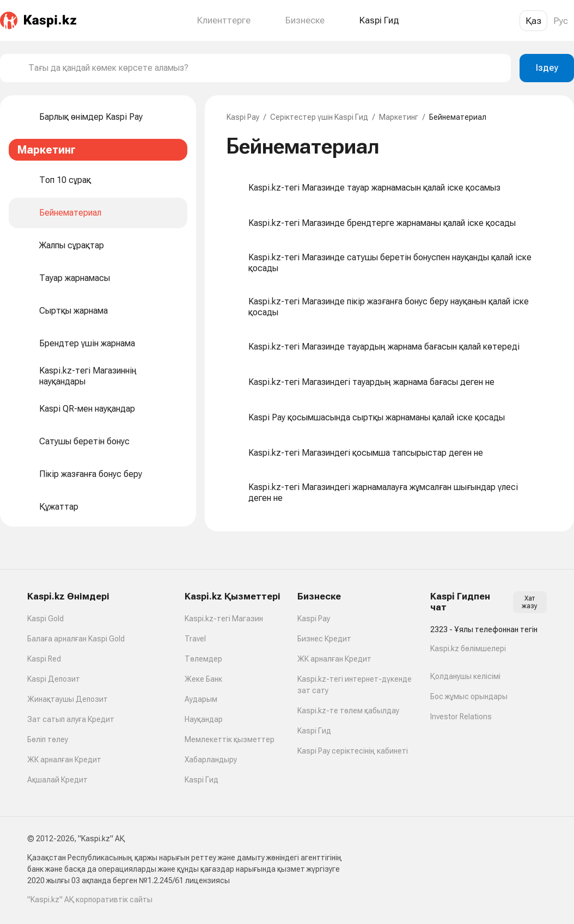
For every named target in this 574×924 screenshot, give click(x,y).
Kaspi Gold (45, 619)
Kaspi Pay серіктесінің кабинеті (353, 751)
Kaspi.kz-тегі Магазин (224, 619)
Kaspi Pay (243, 117)
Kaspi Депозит (54, 679)
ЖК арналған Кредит (64, 760)
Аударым (201, 699)
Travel (195, 639)
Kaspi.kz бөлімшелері (468, 648)
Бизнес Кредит (324, 639)
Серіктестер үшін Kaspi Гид (319, 117)
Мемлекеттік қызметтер (230, 739)
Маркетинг (399, 117)
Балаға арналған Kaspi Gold (76, 639)
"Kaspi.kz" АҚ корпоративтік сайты (90, 899)
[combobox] (265, 68)
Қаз (533, 21)
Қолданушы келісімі (465, 676)
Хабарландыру (211, 760)
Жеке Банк (203, 679)
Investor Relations (461, 717)
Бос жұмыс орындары (469, 696)
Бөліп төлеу (48, 739)
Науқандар (204, 719)
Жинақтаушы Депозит (68, 699)
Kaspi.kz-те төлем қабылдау (348, 711)
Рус (561, 21)
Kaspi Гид (201, 780)
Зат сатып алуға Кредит (71, 719)
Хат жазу (530, 602)
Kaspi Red (44, 659)
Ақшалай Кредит (57, 780)
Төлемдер (203, 659)
